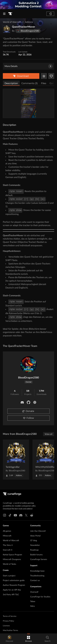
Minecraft (7, 536)
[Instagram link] (5, 515)
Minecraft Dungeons (12, 559)
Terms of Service (10, 616)
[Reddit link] (32, 515)
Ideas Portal (35, 536)
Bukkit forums (36, 555)
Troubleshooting (37, 576)
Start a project (9, 576)
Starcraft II (8, 550)
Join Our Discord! (38, 531)
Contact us (35, 580)
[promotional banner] (28, 5)
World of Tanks (9, 564)
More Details (29, 66)
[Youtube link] (15, 515)
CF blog (34, 541)
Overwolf (34, 592)
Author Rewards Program (14, 585)
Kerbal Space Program (12, 555)
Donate (28, 411)
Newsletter (35, 545)
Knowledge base (37, 571)
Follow (28, 418)
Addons (29, 22)
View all (49, 434)
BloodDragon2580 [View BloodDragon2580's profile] (28, 378)
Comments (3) (29, 83)
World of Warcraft (12, 22)
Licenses (6, 626)
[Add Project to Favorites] (44, 76)
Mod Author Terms (10, 630)
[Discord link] (21, 515)
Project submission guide (14, 580)
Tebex (33, 602)
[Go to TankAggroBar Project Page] (16, 460)
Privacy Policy (8, 621)
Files (44, 83)
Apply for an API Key (12, 590)
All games (7, 531)
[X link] (26, 515)
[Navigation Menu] (4, 14)
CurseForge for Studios (40, 597)
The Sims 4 (8, 545)
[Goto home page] (10, 14)
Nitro (32, 606)
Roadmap (34, 550)
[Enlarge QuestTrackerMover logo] (7, 29)
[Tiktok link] (10, 515)
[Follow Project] (51, 76)
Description (11, 83)
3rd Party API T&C (11, 595)
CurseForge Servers (39, 559)
